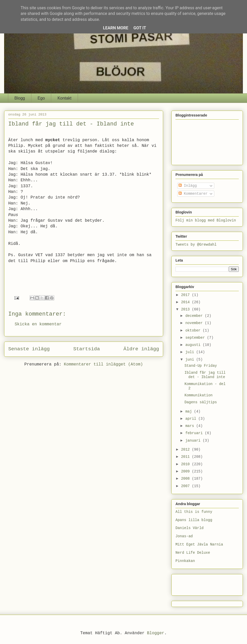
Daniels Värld (189, 528)
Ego (41, 98)
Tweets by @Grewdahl (196, 245)
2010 (187, 464)
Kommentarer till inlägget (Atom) (103, 364)
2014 (187, 302)
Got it (140, 28)
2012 (187, 450)
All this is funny (194, 512)
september (196, 338)
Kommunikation (199, 395)
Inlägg (188, 186)
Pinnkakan (185, 561)
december (195, 316)
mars (191, 426)
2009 (187, 471)
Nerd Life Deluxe (193, 553)
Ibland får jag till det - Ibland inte (205, 375)
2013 (187, 309)
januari (194, 441)
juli (191, 352)
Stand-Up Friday (201, 366)
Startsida (87, 349)
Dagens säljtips (201, 402)
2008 (187, 479)
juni (191, 360)
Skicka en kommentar (38, 324)
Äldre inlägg (141, 349)
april (192, 419)
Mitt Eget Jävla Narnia (199, 544)
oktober (194, 330)
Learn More (116, 28)
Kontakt (64, 98)
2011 (187, 457)
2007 (187, 486)
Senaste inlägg (29, 349)
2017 (187, 295)
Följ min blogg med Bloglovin (206, 220)
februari (195, 433)
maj (190, 412)
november (195, 323)
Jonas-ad (184, 536)
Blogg (20, 98)
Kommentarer (193, 194)
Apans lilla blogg (194, 520)
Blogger (156, 633)
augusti (194, 345)
